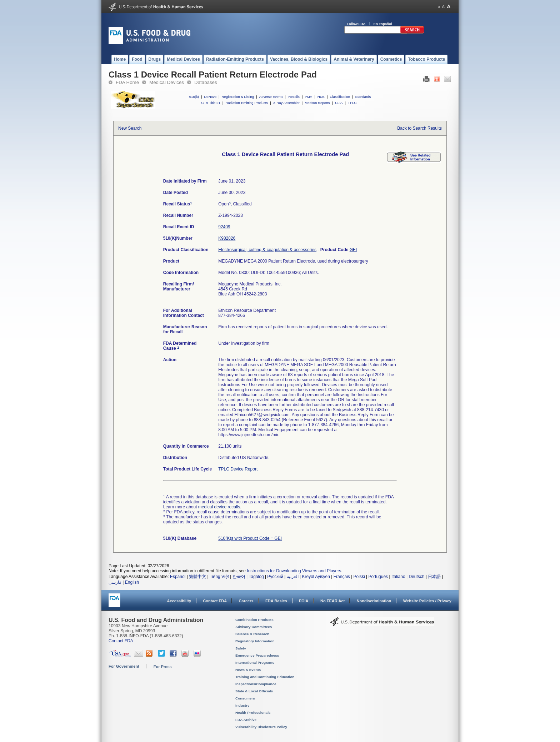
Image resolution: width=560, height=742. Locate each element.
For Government (124, 666)
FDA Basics (276, 601)
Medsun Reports (317, 103)
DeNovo (210, 97)
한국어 (239, 577)
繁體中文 (197, 577)
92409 (224, 227)
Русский (275, 577)
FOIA (304, 601)
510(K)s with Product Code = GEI (250, 538)
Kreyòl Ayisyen (316, 577)
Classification (340, 97)
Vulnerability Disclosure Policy (261, 727)
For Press (163, 667)
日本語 (434, 577)
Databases (206, 82)
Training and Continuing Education (265, 677)
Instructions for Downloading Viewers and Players (294, 571)
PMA (308, 97)
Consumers (245, 698)
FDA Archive (246, 720)
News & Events (248, 670)
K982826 (227, 238)
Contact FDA (215, 601)
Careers (246, 601)
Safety (241, 648)
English (132, 582)
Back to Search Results (419, 128)
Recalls (294, 97)
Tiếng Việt (219, 577)
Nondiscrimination (374, 601)
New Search (130, 128)
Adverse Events (271, 97)
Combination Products (254, 620)
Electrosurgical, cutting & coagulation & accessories (267, 250)
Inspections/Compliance (256, 684)
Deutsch (416, 577)
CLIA (339, 103)
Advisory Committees (254, 627)
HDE (321, 97)
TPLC (352, 103)
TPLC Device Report (238, 469)
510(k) (194, 97)
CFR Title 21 (211, 103)
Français (342, 577)
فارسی (115, 582)
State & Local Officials (254, 691)
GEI (353, 250)
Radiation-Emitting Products (247, 103)
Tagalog (256, 577)
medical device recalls (219, 507)
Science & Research (252, 634)
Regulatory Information (255, 641)
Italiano (398, 577)
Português (378, 577)
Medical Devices (167, 82)
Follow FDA (356, 24)
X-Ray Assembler (286, 103)
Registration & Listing (238, 97)
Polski (359, 577)
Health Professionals (253, 713)
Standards (363, 97)
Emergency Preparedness (257, 655)
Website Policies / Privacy (427, 601)
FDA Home (127, 82)
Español (178, 577)
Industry (242, 705)
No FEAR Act (332, 601)
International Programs (255, 663)
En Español (383, 24)
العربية (293, 577)
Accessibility (179, 601)
